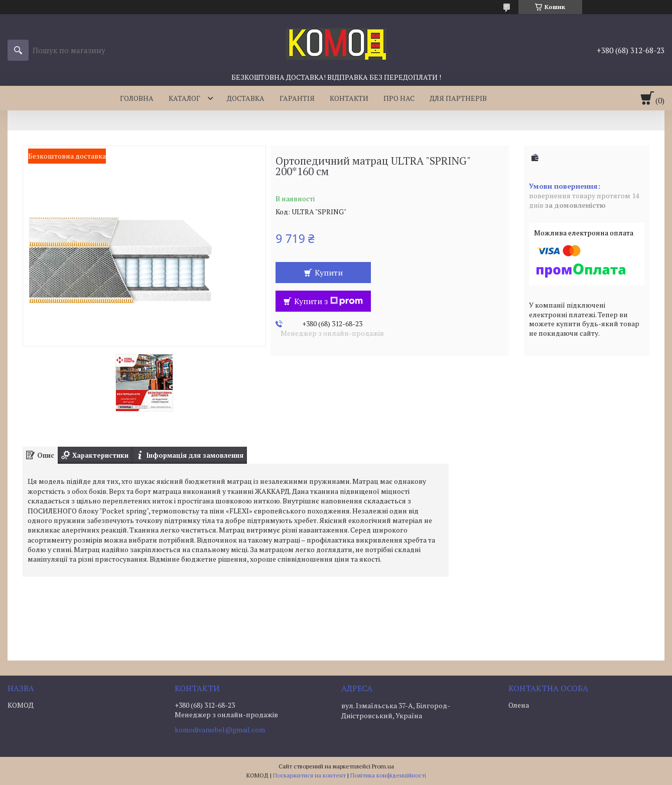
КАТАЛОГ (184, 98)
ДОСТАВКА (246, 98)
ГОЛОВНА (137, 98)
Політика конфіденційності (388, 775)
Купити (329, 273)
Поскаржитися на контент (309, 775)
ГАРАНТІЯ (297, 98)
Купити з (328, 301)
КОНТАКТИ (349, 98)
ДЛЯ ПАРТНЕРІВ (458, 98)
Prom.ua (383, 766)
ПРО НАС (399, 98)
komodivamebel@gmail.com (220, 730)
